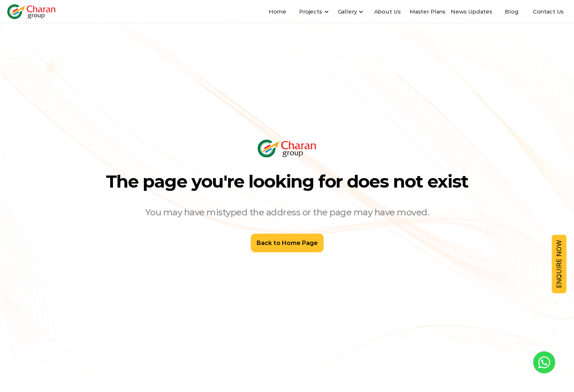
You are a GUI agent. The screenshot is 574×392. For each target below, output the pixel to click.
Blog (512, 12)
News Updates (471, 12)
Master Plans (428, 12)
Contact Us (549, 12)
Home (277, 12)
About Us (387, 12)
